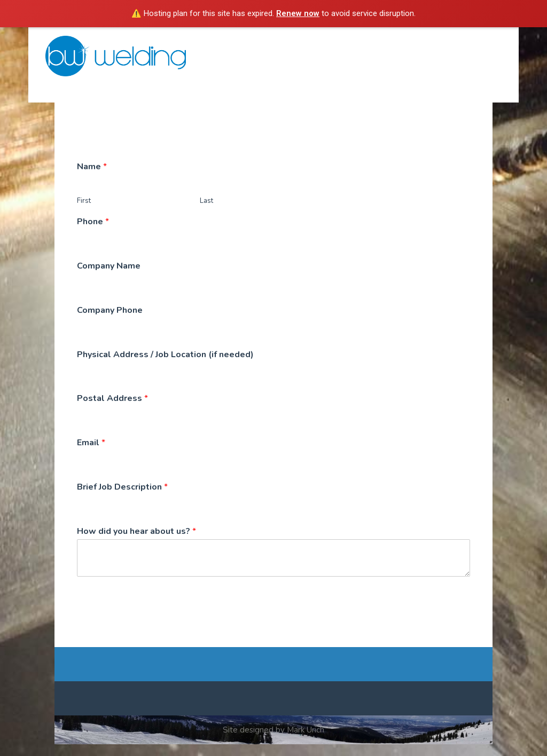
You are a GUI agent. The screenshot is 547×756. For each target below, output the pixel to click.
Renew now (298, 13)
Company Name (109, 278)
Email (91, 455)
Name (92, 178)
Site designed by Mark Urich (273, 741)
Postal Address (112, 410)
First (84, 213)
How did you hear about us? (136, 543)
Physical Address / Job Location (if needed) (165, 366)
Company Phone (110, 322)
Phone (93, 234)
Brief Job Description (122, 499)
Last (206, 213)
